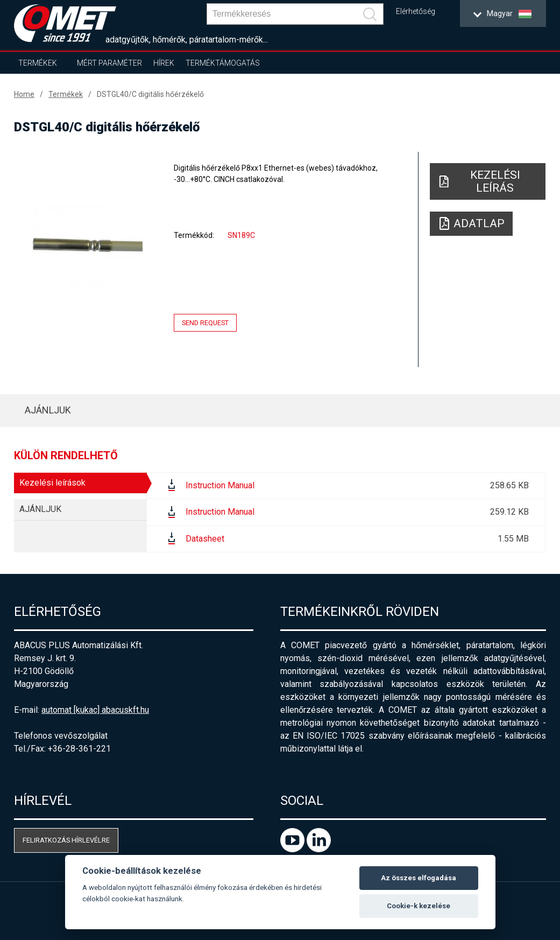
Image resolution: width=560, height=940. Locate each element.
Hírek (164, 63)
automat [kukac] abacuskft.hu (95, 710)
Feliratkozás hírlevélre (66, 840)
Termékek (38, 63)
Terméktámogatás (223, 63)
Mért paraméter (109, 63)
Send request (205, 323)
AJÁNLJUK (48, 410)
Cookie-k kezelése (419, 906)
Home (24, 94)
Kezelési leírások (52, 483)
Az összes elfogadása (419, 878)
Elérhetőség (416, 12)
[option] (86, 246)
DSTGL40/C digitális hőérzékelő (150, 94)
